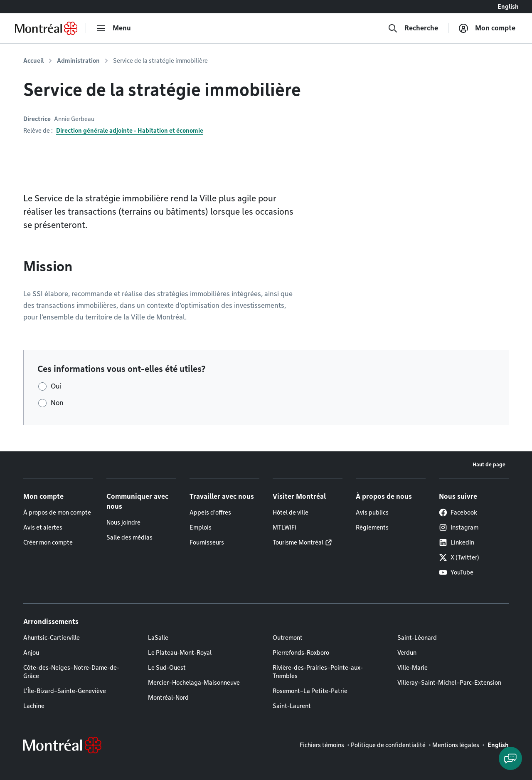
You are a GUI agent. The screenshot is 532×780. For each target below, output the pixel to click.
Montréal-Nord (168, 698)
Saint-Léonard (417, 638)
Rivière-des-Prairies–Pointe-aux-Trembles (318, 672)
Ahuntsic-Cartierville (52, 638)
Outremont (288, 638)
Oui (56, 386)
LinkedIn (457, 542)
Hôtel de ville (291, 513)
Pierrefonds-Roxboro (301, 653)
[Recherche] (413, 28)
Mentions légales (456, 745)
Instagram (459, 527)
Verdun (407, 653)
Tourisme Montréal (298, 542)
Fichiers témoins (322, 745)
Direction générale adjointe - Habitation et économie (130, 131)
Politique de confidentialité (388, 745)
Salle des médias (129, 537)
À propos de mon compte (57, 513)
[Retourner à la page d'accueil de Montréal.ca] (46, 28)
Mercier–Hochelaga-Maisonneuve (194, 683)
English (508, 7)
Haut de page (489, 464)
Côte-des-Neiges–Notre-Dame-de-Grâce (71, 672)
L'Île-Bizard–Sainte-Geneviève (65, 691)
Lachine (34, 706)
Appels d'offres (210, 513)
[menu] (113, 28)
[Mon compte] (487, 28)
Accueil (33, 61)
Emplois (201, 527)
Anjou (31, 653)
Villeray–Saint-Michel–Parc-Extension (449, 683)
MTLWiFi (284, 527)
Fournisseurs (207, 542)
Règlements (372, 527)
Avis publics (372, 513)
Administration (78, 61)
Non (57, 403)
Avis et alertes (43, 527)
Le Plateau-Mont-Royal (180, 653)
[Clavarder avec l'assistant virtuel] (510, 758)
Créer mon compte (48, 542)
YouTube (456, 572)
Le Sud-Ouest (167, 668)
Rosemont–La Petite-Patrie (310, 691)
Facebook (458, 513)
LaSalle (158, 638)
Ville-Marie (413, 668)
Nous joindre (123, 522)
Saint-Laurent (292, 706)
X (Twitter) (459, 557)
